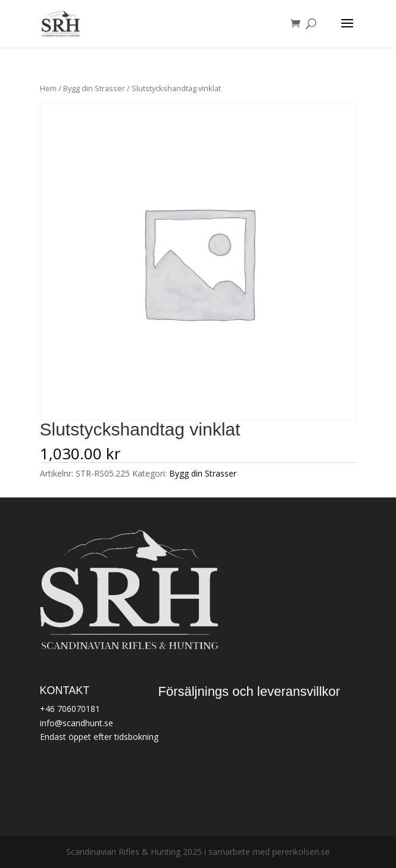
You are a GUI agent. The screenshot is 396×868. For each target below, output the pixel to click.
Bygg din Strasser (94, 88)
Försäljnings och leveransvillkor (250, 691)
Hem (48, 88)
